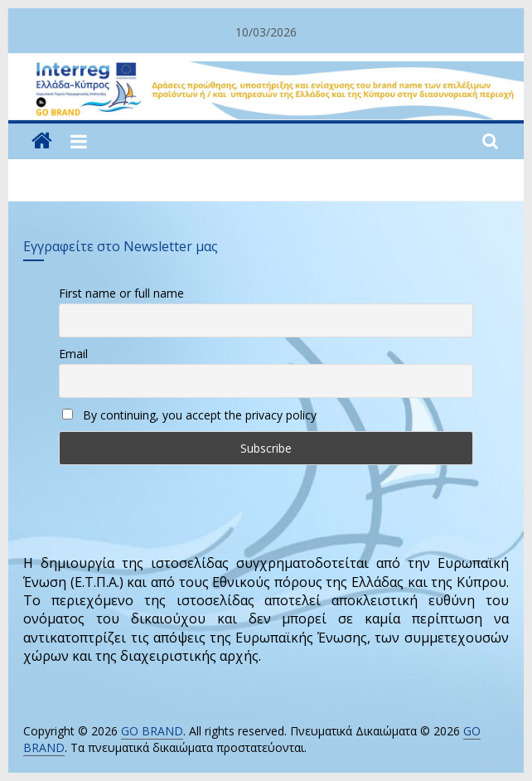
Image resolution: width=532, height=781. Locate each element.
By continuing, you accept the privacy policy (189, 415)
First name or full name (121, 293)
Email (73, 354)
